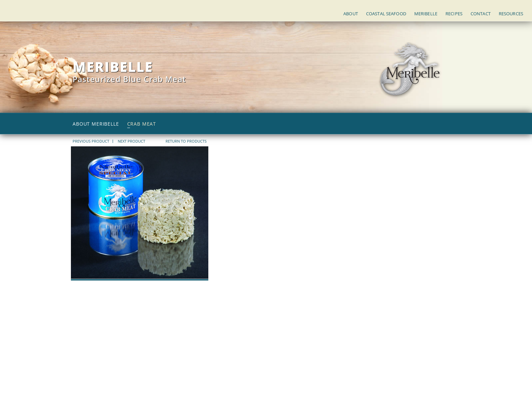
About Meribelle (96, 124)
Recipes (454, 14)
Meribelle (426, 14)
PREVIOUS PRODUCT (91, 141)
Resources (511, 14)
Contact (481, 14)
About (351, 14)
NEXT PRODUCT (131, 141)
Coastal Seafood (386, 14)
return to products (186, 141)
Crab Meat (142, 124)
